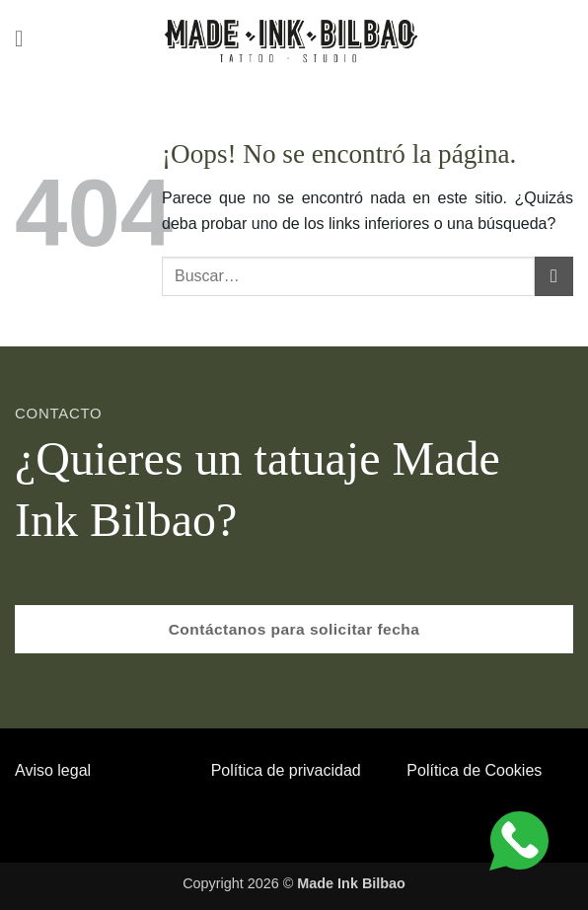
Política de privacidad (286, 770)
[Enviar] (554, 276)
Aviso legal (53, 770)
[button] (27, 39)
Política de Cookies (474, 770)
